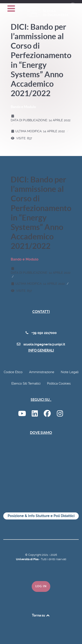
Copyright (35, 555)
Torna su (41, 615)
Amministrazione (42, 372)
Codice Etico (13, 372)
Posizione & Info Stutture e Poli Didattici (41, 516)
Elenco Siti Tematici (26, 383)
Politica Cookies (59, 383)
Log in (41, 586)
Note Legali (70, 372)
